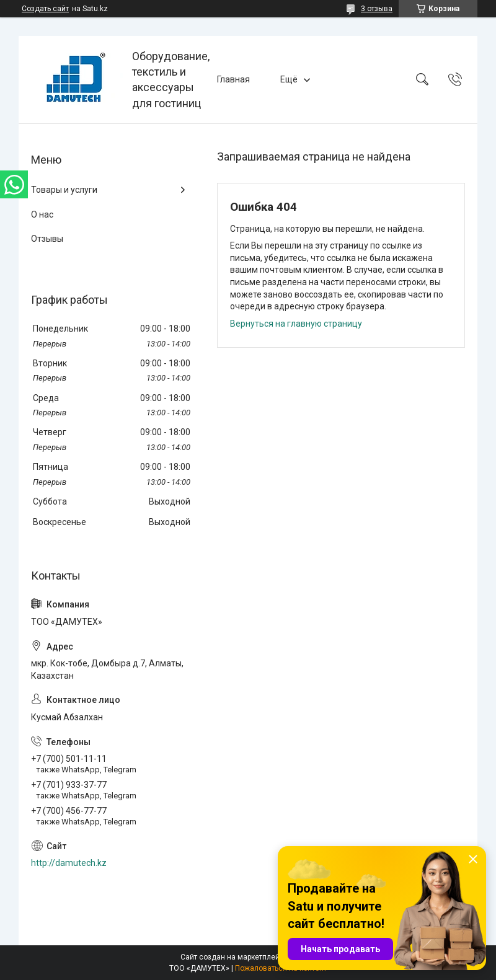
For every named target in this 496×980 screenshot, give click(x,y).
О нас (42, 214)
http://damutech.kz (69, 863)
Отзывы (47, 239)
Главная (233, 79)
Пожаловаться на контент (281, 968)
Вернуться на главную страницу (296, 324)
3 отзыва (377, 9)
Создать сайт (45, 9)
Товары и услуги (64, 190)
